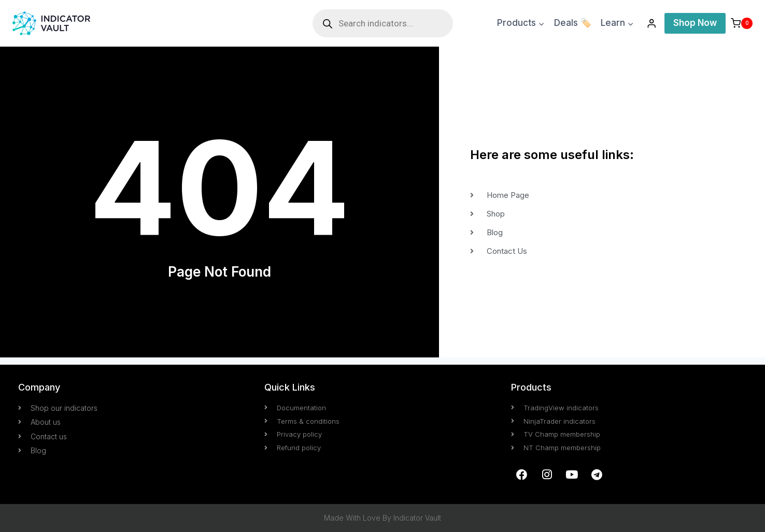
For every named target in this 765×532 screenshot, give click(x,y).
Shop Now (695, 23)
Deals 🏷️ (573, 23)
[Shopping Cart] (742, 23)
